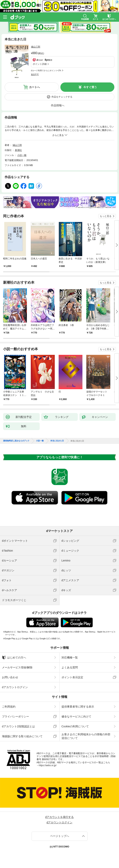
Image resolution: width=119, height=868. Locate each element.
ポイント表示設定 (72, 677)
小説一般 (22, 155)
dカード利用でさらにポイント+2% (46, 71)
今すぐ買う (90, 87)
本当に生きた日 (57, 441)
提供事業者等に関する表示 (78, 707)
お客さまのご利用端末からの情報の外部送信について (86, 736)
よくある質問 (70, 667)
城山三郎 (36, 47)
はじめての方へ (14, 657)
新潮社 (18, 150)
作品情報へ (58, 105)
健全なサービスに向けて (76, 716)
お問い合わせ (10, 677)
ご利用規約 (9, 707)
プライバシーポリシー (15, 716)
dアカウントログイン (15, 687)
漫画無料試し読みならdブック (16, 441)
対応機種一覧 (70, 657)
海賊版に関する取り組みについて (22, 736)
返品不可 (35, 74)
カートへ (34, 87)
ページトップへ (60, 836)
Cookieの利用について (75, 726)
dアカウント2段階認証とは (18, 726)
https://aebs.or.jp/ (48, 765)
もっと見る (106, 216)
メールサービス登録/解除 (17, 667)
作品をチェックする (62, 97)
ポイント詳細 (40, 64)
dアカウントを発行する (60, 817)
